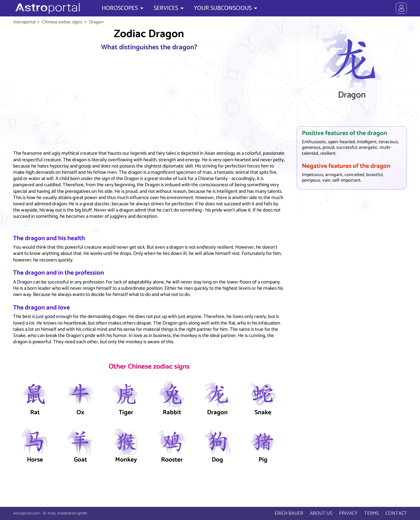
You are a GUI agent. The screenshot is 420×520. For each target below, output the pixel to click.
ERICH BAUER (289, 513)
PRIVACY (348, 513)
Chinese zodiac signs (62, 22)
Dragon (96, 22)
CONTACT (396, 513)
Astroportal (24, 22)
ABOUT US (321, 513)
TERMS (372, 513)
